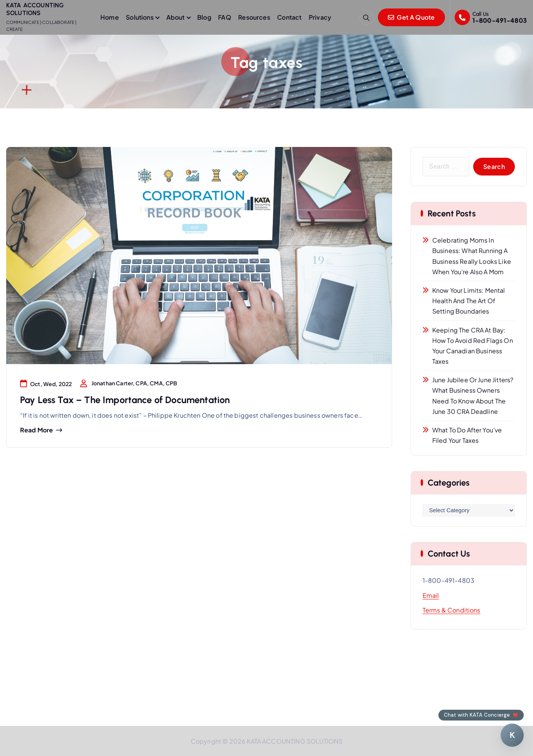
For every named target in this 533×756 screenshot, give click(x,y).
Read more (36, 430)
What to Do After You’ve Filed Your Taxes (467, 435)
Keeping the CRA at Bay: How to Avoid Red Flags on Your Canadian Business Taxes (473, 346)
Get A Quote (411, 17)
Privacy (320, 17)
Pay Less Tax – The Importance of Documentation (125, 400)
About (176, 17)
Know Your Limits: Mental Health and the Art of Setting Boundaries (469, 301)
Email (431, 595)
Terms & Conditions (452, 610)
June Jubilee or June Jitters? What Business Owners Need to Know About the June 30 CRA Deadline (473, 396)
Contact (289, 17)
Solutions (140, 17)
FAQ (224, 17)
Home (110, 17)
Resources (254, 17)
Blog (204, 17)
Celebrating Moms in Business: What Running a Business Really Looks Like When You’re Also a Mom (472, 256)
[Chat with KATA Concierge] (512, 735)
